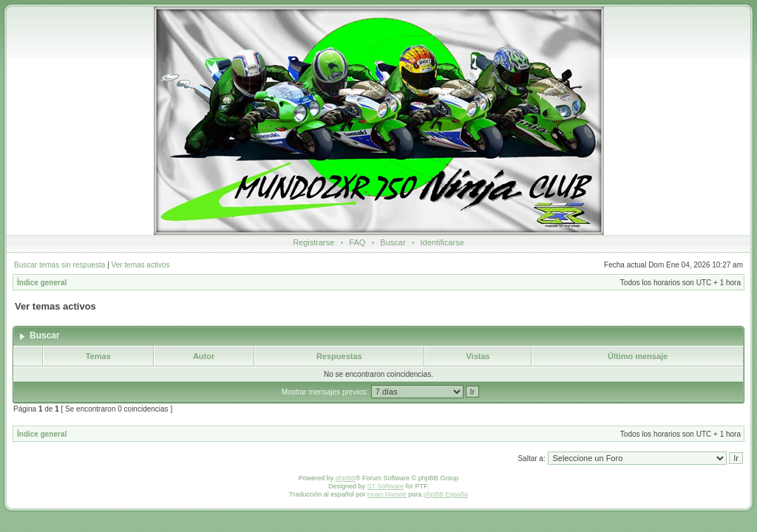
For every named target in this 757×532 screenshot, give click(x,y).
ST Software (386, 486)
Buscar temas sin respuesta (60, 265)
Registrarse (313, 242)
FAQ (357, 242)
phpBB (346, 478)
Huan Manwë (387, 494)
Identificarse (442, 242)
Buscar (393, 242)
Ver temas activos (141, 265)
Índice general (42, 283)
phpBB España (446, 494)
